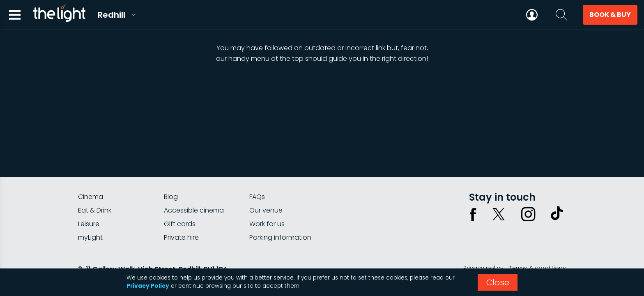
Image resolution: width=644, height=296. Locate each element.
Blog (171, 197)
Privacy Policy (148, 286)
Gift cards (180, 224)
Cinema (91, 197)
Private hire (181, 237)
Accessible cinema (194, 210)
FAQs (257, 197)
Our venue (266, 210)
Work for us (267, 224)
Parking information (280, 237)
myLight (90, 237)
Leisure (89, 224)
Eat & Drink (95, 210)
